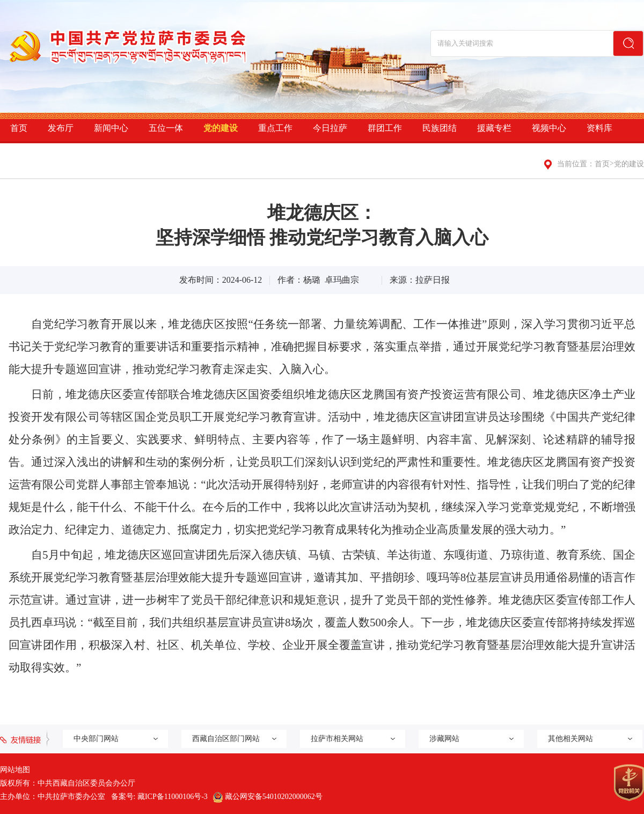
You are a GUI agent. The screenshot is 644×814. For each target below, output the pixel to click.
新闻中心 (111, 128)
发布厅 (61, 128)
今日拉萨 (330, 128)
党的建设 (221, 128)
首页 (19, 128)
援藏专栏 (494, 128)
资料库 (599, 128)
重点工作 (275, 128)
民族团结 (440, 128)
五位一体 (166, 128)
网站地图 (15, 770)
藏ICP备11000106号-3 (173, 797)
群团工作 (385, 128)
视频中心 (549, 128)
